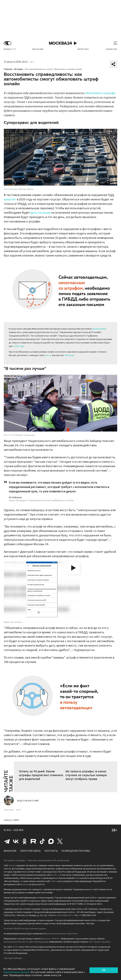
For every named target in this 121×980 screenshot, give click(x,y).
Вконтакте (16, 841)
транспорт (9, 810)
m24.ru (12, 866)
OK (104, 970)
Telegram (7, 841)
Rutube (33, 841)
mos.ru (48, 355)
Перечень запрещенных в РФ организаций (48, 860)
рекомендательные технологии (62, 934)
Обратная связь (30, 851)
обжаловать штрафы (100, 93)
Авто (32, 62)
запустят (10, 199)
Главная (8, 69)
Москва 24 (60, 43)
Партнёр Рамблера (13, 958)
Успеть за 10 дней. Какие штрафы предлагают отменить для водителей (41, 775)
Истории (19, 69)
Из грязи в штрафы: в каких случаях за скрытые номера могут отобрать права (86, 775)
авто (19, 810)
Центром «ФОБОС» (51, 939)
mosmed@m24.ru (65, 915)
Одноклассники (25, 841)
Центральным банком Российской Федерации (26, 942)
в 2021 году (19, 346)
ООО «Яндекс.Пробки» (99, 942)
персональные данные (16, 972)
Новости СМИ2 (11, 820)
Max (51, 841)
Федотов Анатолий (28, 801)
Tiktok (42, 841)
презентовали (99, 329)
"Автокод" (69, 355)
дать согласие (40, 213)
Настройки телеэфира (15, 860)
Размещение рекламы (76, 851)
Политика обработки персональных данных (25, 929)
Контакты (51, 851)
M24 (21, 830)
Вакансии (10, 851)
